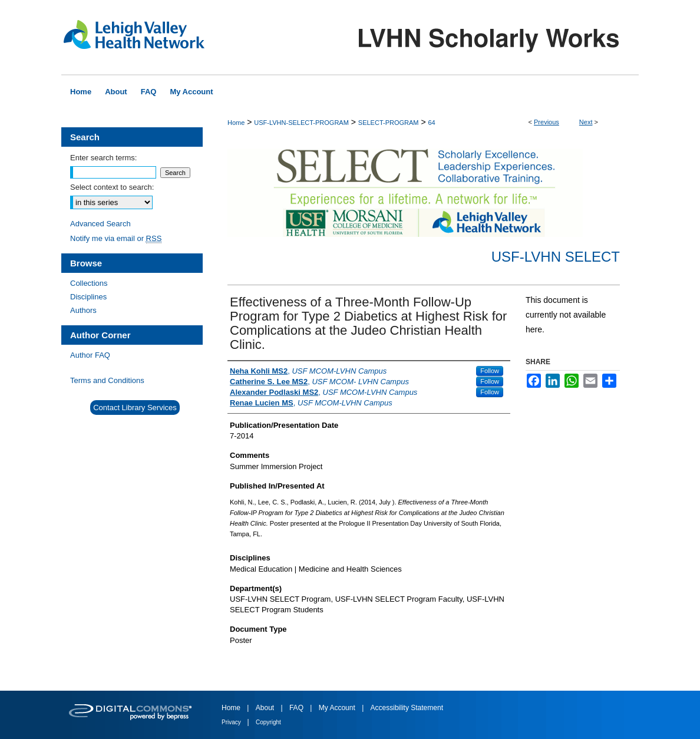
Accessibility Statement (407, 708)
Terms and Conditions (107, 380)
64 (431, 123)
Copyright (268, 722)
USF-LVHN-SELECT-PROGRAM (301, 123)
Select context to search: (112, 187)
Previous (547, 122)
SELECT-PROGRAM (389, 123)
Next (586, 122)
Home (236, 123)
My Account (338, 708)
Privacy (232, 722)
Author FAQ (90, 355)
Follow (490, 371)
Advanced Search (100, 224)
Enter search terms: (103, 158)
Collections (89, 283)
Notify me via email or (116, 238)
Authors (83, 310)
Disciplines (88, 297)
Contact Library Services (135, 408)
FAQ (297, 708)
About (266, 708)
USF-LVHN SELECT (556, 257)
